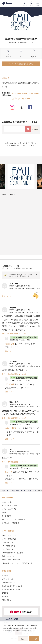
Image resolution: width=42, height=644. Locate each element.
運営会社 (5, 593)
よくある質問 (6, 516)
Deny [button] (23, 639)
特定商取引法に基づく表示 (11, 589)
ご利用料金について (9, 542)
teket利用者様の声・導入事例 (12, 553)
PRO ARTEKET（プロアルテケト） (14, 519)
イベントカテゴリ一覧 (10, 506)
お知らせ (5, 596)
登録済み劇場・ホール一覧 (11, 560)
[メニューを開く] (38, 3)
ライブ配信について (9, 549)
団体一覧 (31, 491)
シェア (9, 296)
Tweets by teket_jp (9, 194)
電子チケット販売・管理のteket (14, 491)
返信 (3, 296)
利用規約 (5, 576)
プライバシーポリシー (10, 579)
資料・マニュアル (8, 556)
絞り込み (35, 129)
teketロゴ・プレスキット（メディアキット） (18, 563)
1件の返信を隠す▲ (13, 333)
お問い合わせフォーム (22, 98)
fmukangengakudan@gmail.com (26, 93)
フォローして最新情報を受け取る (21, 64)
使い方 (4, 512)
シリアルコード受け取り (10, 523)
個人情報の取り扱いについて (12, 586)
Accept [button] (34, 639)
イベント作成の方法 (9, 539)
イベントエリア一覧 (9, 509)
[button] (3, 634)
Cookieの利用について (10, 582)
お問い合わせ (6, 600)
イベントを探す (7, 502)
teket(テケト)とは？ (9, 535)
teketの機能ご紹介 (8, 546)
